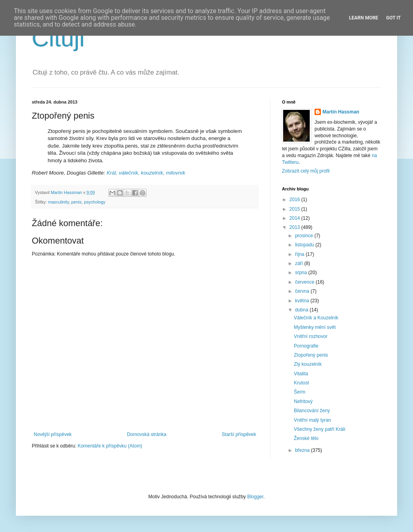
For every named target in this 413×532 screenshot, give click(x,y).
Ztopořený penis (311, 355)
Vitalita (301, 374)
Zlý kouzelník (308, 364)
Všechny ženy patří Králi (319, 429)
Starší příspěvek (239, 434)
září (300, 263)
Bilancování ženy (312, 411)
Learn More (364, 18)
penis (77, 202)
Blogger (255, 497)
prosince (305, 236)
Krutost (301, 383)
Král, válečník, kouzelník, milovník (146, 173)
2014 (295, 218)
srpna (302, 273)
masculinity (59, 202)
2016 (295, 200)
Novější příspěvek (53, 434)
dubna (302, 310)
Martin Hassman (341, 112)
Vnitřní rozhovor (311, 336)
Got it (393, 18)
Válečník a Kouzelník (316, 318)
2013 (295, 227)
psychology (95, 202)
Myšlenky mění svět (315, 327)
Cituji (58, 38)
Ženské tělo (306, 438)
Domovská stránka (147, 434)
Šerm (300, 392)
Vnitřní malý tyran (312, 420)
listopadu (305, 245)
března (303, 450)
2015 (295, 209)
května (303, 301)
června (303, 291)
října (300, 254)
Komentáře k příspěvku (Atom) (110, 446)
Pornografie (306, 346)
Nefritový (303, 401)
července (305, 282)
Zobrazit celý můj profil (306, 171)
